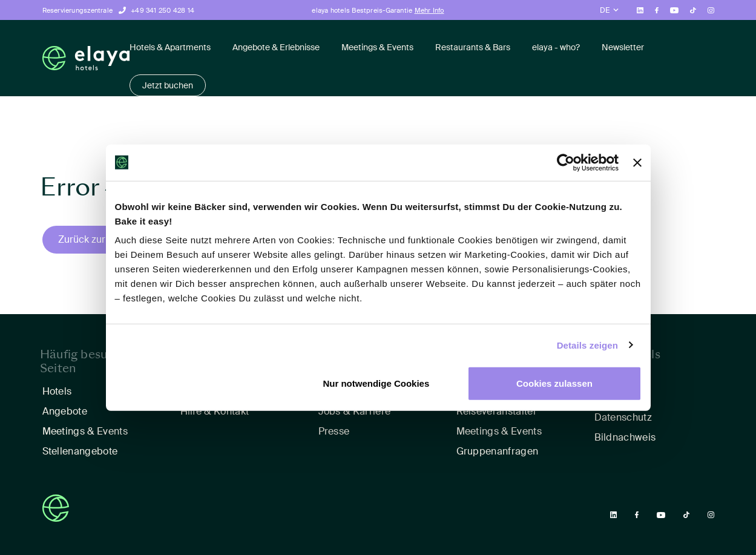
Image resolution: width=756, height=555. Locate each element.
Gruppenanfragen (498, 451)
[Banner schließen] (637, 162)
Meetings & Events (377, 47)
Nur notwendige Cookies (376, 383)
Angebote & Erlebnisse (276, 47)
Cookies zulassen (554, 383)
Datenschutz (623, 417)
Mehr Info (429, 10)
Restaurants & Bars (473, 47)
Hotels (57, 391)
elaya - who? (556, 47)
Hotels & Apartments (170, 47)
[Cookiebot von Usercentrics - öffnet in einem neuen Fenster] (566, 162)
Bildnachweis (625, 437)
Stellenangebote (80, 451)
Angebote (65, 411)
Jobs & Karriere (355, 411)
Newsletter (623, 47)
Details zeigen (587, 345)
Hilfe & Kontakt (215, 411)
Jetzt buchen (168, 85)
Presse (334, 431)
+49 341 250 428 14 (163, 10)
